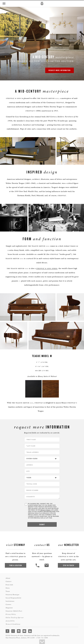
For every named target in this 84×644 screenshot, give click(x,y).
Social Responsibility (13, 598)
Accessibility (10, 621)
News (8, 588)
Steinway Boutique (12, 595)
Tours (8, 591)
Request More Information (60, 70)
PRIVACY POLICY (45, 510)
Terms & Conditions (13, 624)
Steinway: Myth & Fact (14, 611)
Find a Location (16, 565)
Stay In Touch (69, 565)
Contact (9, 581)
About (8, 578)
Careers (8, 604)
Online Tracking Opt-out (15, 618)
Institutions (10, 601)
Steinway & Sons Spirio (47, 269)
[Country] (42, 459)
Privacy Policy (11, 614)
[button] (4, 4)
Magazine (9, 608)
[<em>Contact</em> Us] (47, 567)
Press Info (9, 585)
